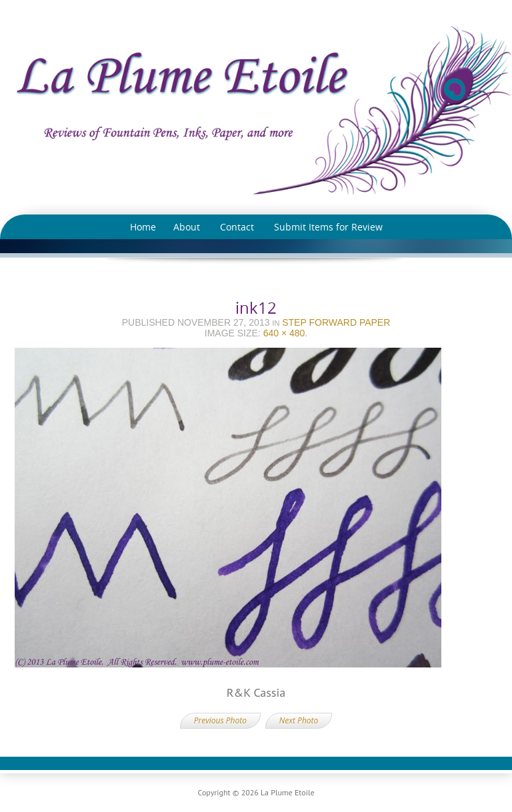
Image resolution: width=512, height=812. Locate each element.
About (187, 227)
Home (143, 227)
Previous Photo (220, 720)
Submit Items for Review (328, 227)
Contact (237, 227)
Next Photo (299, 720)
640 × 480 (284, 333)
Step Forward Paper (336, 322)
